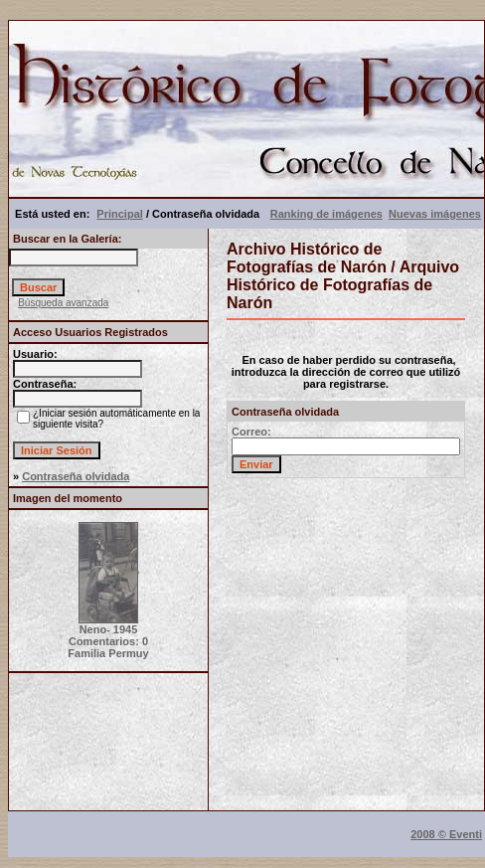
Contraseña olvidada (76, 476)
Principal (119, 214)
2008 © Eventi (446, 834)
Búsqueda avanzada (63, 303)
